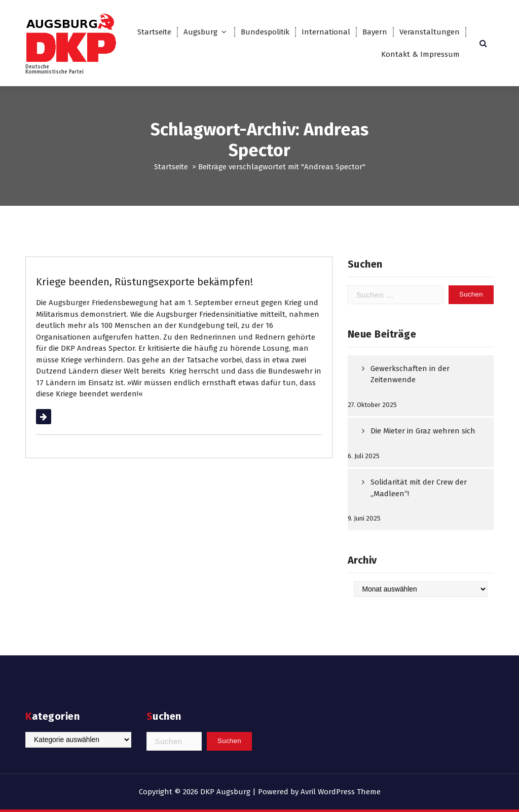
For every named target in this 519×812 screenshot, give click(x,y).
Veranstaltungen (430, 32)
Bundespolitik (265, 32)
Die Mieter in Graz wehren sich (423, 431)
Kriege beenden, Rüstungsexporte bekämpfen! (144, 282)
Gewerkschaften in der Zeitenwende (410, 374)
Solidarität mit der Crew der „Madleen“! (419, 488)
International (326, 32)
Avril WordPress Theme (341, 792)
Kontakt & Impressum (420, 54)
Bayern (375, 32)
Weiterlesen (57, 417)
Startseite (154, 32)
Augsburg (200, 32)
